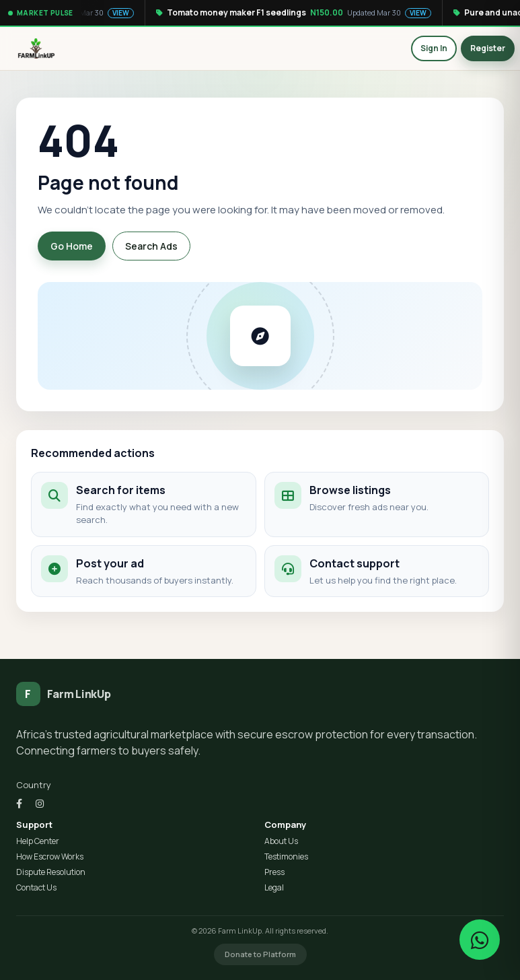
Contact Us (36, 888)
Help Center (38, 841)
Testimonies (286, 857)
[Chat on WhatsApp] (480, 940)
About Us (281, 841)
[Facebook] (19, 803)
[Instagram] (40, 803)
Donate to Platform (260, 954)
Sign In (434, 48)
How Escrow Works (50, 857)
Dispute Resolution (51, 872)
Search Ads (151, 246)
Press (274, 872)
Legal (274, 888)
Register (488, 48)
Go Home (72, 246)
